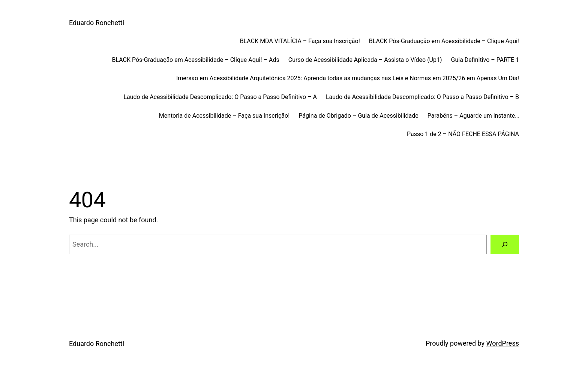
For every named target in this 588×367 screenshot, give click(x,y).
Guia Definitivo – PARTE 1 (485, 60)
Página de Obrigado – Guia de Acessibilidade (358, 116)
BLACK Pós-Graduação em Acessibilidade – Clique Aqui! (444, 41)
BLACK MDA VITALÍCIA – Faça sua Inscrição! (300, 41)
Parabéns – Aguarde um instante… (473, 116)
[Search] (505, 244)
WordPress (503, 343)
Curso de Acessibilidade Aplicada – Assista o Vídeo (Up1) (365, 60)
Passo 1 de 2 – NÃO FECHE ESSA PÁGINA (463, 134)
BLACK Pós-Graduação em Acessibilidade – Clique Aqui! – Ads (195, 60)
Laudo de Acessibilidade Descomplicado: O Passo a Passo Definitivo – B (422, 97)
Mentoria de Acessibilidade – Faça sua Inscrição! (224, 116)
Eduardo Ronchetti (97, 23)
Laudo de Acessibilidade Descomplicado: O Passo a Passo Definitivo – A (220, 97)
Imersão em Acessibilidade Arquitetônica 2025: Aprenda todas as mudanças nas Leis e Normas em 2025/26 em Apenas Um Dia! (348, 78)
